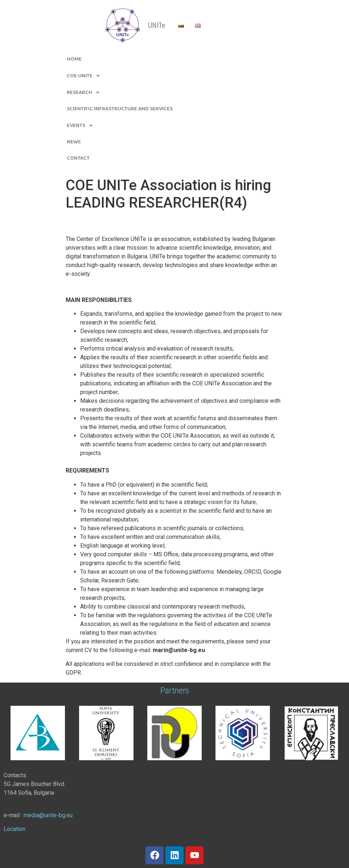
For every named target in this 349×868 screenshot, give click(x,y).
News (74, 142)
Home (74, 59)
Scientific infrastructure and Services (120, 109)
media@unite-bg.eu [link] (48, 815)
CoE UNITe (85, 76)
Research (85, 93)
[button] (174, 76)
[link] (48, 815)
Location (15, 829)
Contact (78, 158)
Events (82, 126)
